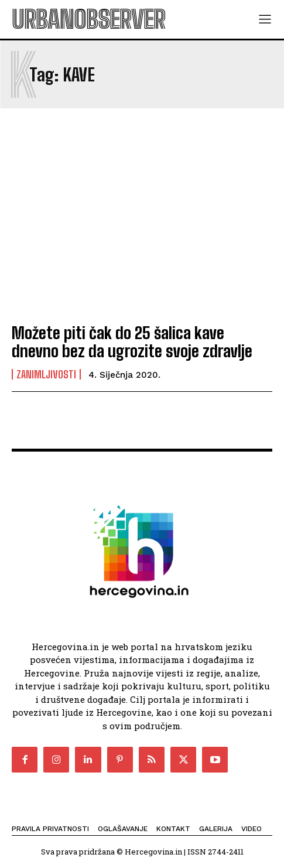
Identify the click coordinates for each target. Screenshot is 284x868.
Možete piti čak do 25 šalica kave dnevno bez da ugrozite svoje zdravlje (132, 342)
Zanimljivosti (46, 374)
